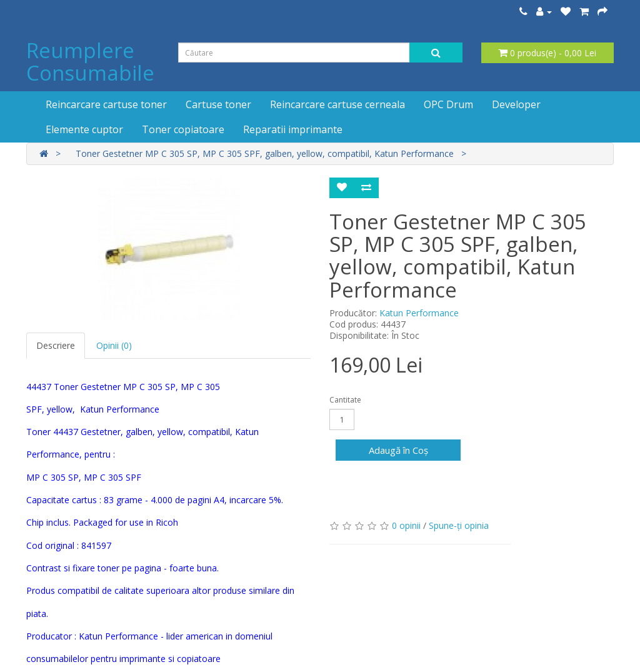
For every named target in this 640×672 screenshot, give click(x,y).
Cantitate (345, 400)
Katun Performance (419, 313)
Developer (516, 104)
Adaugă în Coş (398, 450)
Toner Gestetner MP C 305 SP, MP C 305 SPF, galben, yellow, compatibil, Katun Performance (265, 153)
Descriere (56, 345)
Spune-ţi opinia (459, 525)
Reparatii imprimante (293, 129)
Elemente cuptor (84, 129)
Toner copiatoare (183, 129)
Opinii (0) (114, 345)
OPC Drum (448, 104)
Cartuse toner (218, 104)
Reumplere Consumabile (90, 62)
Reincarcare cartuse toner (106, 104)
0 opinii (406, 525)
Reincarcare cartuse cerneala (337, 104)
